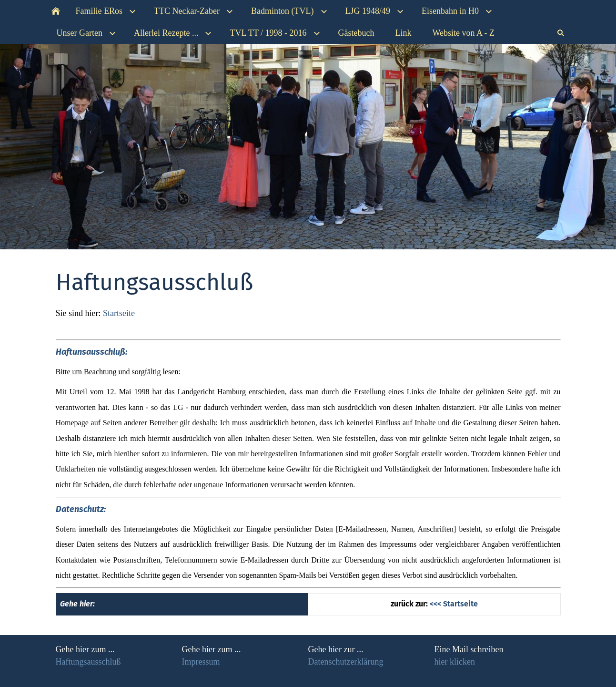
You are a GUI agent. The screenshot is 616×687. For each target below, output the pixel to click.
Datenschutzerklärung (346, 662)
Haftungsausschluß (88, 662)
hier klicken (455, 662)
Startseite (119, 313)
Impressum (201, 662)
